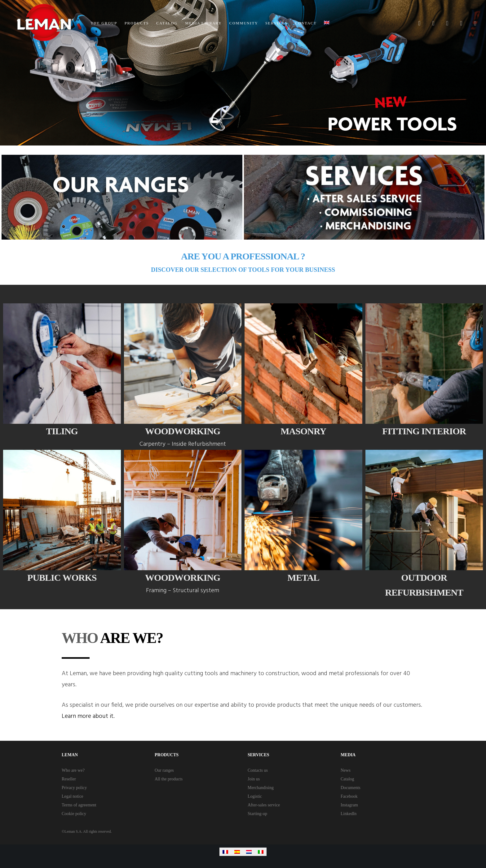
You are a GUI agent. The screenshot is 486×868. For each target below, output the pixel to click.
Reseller (69, 779)
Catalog (347, 779)
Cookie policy (74, 814)
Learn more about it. (88, 716)
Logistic (255, 796)
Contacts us (258, 770)
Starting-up (257, 814)
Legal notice (73, 796)
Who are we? (73, 770)
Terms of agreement (79, 805)
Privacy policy (74, 788)
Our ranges (164, 770)
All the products (169, 779)
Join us (254, 779)
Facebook (349, 796)
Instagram (349, 805)
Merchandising (261, 788)
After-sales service (264, 805)
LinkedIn (349, 814)
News (346, 770)
